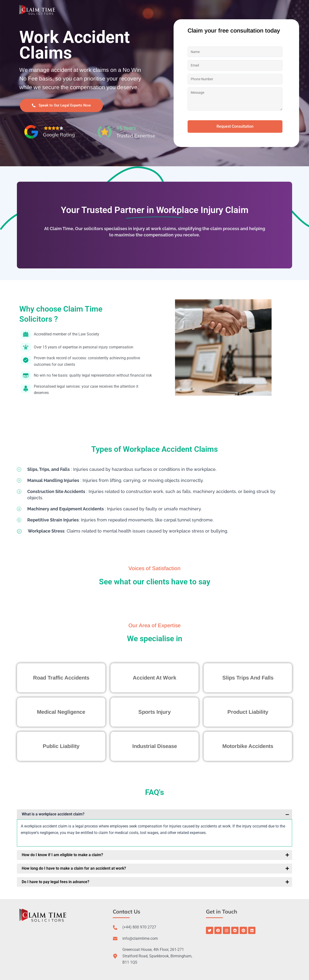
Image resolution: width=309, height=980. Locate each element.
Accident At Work (154, 678)
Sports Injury (154, 712)
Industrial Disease (155, 746)
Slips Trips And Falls (248, 678)
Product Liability (248, 712)
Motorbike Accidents (248, 746)
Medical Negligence (61, 712)
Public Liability (61, 746)
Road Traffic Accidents (61, 678)
